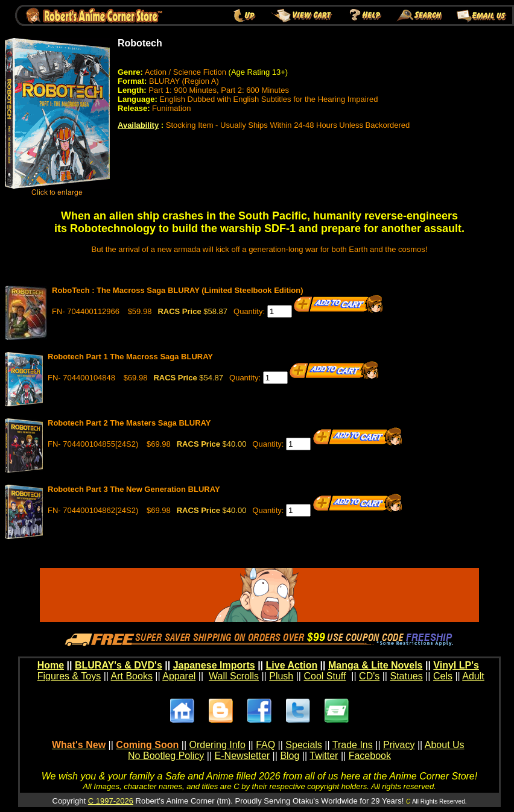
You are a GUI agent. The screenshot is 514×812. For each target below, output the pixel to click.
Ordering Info (217, 745)
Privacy (399, 745)
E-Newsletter (243, 756)
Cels (443, 676)
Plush (281, 676)
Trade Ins (353, 745)
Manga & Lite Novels (375, 665)
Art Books (132, 676)
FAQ (265, 745)
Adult (473, 676)
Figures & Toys (69, 676)
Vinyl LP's (456, 665)
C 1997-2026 (111, 801)
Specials (303, 745)
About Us (445, 745)
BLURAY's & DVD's (119, 665)
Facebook (370, 756)
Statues (406, 676)
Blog (290, 756)
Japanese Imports (214, 665)
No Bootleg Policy (166, 756)
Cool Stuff (325, 676)
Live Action (292, 665)
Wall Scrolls (234, 676)
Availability (138, 125)
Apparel (179, 676)
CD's (369, 676)
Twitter (324, 756)
